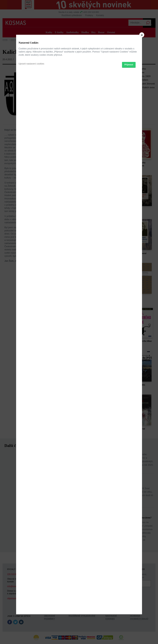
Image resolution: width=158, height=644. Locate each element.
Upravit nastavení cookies (32, 336)
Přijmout (129, 337)
